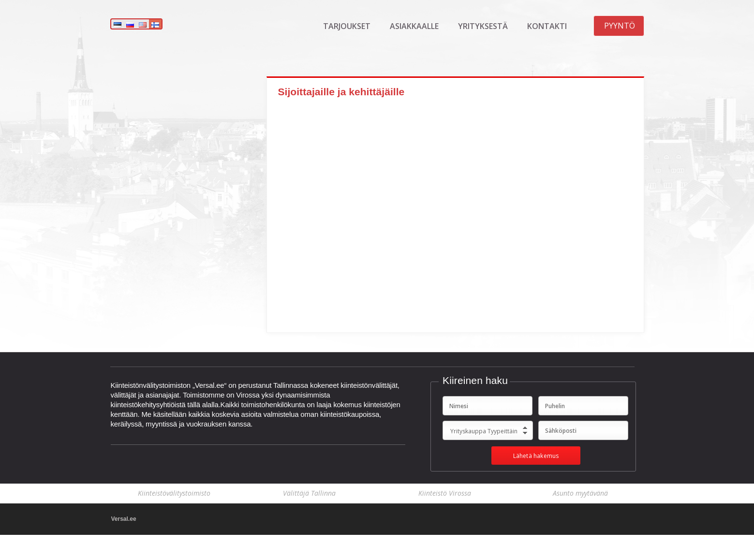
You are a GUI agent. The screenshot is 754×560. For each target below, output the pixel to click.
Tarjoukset (347, 26)
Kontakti (547, 26)
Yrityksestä (483, 26)
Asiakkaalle (414, 26)
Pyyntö (620, 26)
